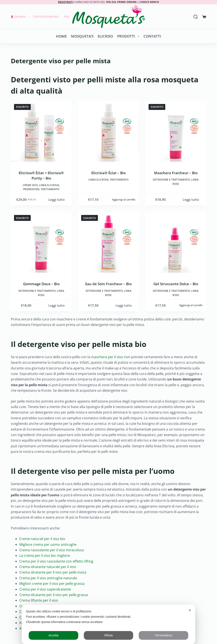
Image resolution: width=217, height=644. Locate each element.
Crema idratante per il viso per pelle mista (53, 572)
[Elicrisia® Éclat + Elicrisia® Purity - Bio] (41, 131)
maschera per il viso (107, 357)
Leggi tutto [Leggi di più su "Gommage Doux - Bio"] (56, 305)
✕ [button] (190, 610)
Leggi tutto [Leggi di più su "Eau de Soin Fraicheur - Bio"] (124, 305)
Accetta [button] (54, 635)
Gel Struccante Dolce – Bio (176, 284)
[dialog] (108, 624)
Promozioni (31, 189)
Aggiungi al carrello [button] (124, 199)
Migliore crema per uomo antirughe (48, 544)
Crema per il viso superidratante (45, 589)
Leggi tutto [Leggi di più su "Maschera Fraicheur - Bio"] (191, 199)
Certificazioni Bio (46, 17)
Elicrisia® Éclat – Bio (108, 173)
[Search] (196, 17)
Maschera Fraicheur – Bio (176, 173)
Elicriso (105, 36)
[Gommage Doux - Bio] (41, 242)
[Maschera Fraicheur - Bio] (176, 131)
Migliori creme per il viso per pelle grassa (52, 584)
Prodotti (129, 36)
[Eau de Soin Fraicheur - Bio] (108, 242)
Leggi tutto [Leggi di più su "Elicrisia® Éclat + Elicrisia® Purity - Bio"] (56, 199)
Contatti (152, 36)
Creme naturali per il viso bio (42, 539)
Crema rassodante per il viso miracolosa (51, 550)
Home (61, 36)
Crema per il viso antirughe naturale (48, 578)
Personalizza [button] (164, 635)
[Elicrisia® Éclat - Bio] (108, 131)
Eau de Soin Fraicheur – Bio (108, 284)
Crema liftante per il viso (39, 600)
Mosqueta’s (82, 36)
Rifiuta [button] (108, 635)
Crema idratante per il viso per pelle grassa (54, 595)
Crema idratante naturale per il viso (48, 567)
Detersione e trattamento (171, 180)
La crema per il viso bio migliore (45, 556)
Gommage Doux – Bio (41, 284)
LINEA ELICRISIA (49, 185)
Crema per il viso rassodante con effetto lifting (56, 561)
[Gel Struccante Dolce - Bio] (176, 242)
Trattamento (50, 189)
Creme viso (30, 185)
